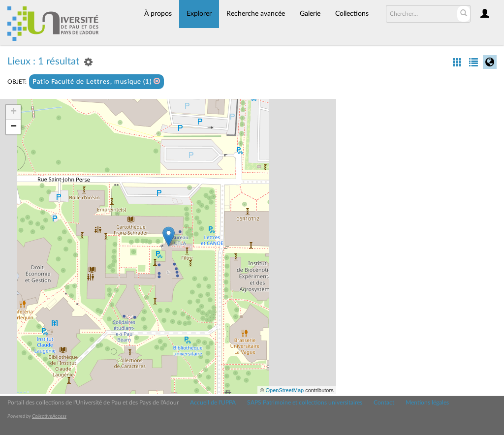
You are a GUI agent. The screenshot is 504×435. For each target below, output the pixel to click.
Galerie (310, 14)
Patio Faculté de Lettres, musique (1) (96, 81)
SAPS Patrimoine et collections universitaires (305, 403)
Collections (352, 14)
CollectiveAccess (49, 416)
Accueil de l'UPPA (213, 403)
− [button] (14, 127)
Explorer (199, 14)
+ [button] (14, 112)
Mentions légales (427, 403)
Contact (384, 403)
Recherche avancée (256, 14)
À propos (158, 14)
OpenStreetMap (284, 390)
